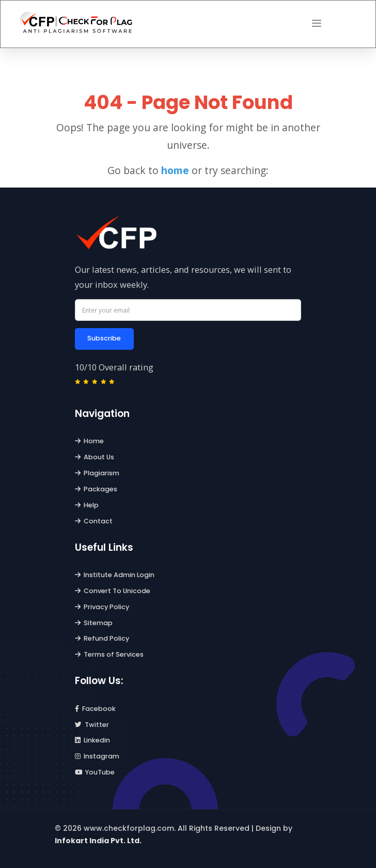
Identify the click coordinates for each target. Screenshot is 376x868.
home (175, 170)
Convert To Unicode (113, 591)
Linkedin (93, 740)
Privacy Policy (102, 607)
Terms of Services (109, 654)
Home (90, 441)
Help (87, 505)
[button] (317, 24)
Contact (94, 521)
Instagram (97, 756)
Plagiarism (97, 473)
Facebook (96, 709)
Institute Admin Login (115, 575)
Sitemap (94, 623)
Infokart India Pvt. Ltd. (98, 841)
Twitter (92, 725)
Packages (96, 489)
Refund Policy (102, 638)
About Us (95, 457)
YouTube (95, 772)
